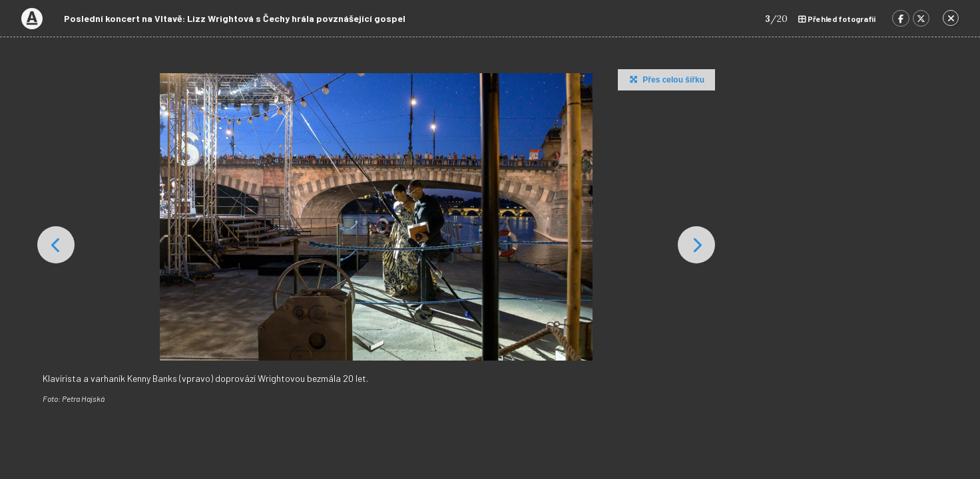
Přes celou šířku (665, 79)
